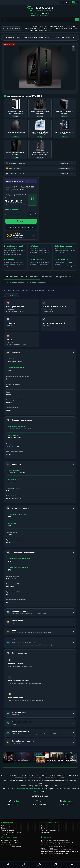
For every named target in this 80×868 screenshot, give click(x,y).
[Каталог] (24, 865)
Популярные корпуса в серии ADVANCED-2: (24, 96)
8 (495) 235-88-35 (52, 786)
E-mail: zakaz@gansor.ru (9, 845)
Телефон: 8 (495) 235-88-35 (11, 841)
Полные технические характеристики (22, 277)
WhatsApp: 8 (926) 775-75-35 (12, 843)
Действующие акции (9, 826)
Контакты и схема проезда (11, 832)
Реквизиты (5, 834)
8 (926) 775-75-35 (66, 804)
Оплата (44, 828)
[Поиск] (40, 865)
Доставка (45, 826)
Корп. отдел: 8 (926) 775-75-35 (12, 847)
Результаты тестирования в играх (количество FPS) (28, 283)
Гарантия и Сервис (65, 277)
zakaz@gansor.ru (40, 804)
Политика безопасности (50, 830)
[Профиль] (72, 865)
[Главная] (8, 865)
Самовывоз (45, 832)
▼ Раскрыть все (12, 295)
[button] (40, 14)
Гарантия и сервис (8, 830)
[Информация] (62, 2)
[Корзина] (56, 865)
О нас (3, 828)
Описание (47, 277)
